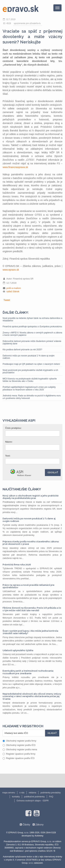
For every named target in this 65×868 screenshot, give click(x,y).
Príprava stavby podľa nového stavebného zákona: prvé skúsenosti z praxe (31, 543)
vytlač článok (13, 291)
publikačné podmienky (34, 797)
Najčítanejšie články (22, 489)
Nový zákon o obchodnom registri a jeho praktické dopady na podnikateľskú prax (31, 497)
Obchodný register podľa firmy (19, 741)
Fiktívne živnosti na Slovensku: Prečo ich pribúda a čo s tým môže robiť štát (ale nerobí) (32, 609)
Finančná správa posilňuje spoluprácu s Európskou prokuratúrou (32, 327)
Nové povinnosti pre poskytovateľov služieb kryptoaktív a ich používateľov (30, 371)
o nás (22, 793)
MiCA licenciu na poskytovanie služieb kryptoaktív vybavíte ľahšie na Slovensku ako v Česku (30, 380)
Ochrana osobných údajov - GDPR (33, 801)
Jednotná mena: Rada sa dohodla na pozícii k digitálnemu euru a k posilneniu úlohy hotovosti (32, 397)
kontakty (16, 797)
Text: (8, 456)
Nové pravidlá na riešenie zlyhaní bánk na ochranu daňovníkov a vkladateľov (32, 319)
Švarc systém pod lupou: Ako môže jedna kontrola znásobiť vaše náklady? (30, 632)
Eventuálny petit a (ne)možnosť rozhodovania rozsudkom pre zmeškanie (28, 672)
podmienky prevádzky (51, 793)
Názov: (9, 442)
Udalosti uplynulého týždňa (18, 650)
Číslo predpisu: (13, 428)
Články (26, 825)
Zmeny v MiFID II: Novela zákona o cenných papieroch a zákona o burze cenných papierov (32, 334)
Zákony (39, 825)
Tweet (7, 300)
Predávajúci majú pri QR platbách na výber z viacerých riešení (31, 364)
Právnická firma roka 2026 (17, 565)
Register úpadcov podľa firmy (19, 754)
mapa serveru (9, 793)
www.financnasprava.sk (15, 167)
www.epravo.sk (11, 270)
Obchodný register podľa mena (20, 749)
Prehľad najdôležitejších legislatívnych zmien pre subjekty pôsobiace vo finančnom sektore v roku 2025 (29, 388)
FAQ (51, 797)
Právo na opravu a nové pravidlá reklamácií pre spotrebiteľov (29, 586)
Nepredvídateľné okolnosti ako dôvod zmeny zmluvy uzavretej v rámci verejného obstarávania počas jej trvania (32, 696)
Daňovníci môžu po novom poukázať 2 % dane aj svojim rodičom (29, 357)
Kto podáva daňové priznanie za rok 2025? (22, 350)
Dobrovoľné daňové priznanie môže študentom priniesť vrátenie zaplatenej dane (32, 342)
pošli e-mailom (14, 288)
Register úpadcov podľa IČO (19, 758)
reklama (32, 793)
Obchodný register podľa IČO (19, 745)
